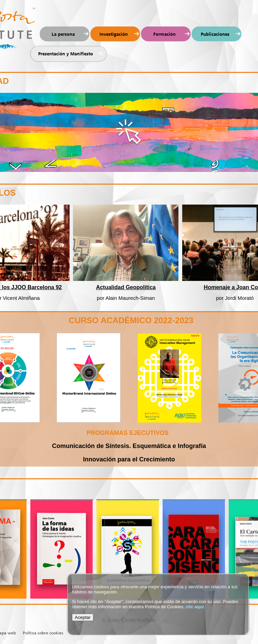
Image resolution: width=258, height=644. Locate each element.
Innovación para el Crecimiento (129, 459)
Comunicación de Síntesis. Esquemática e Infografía (129, 446)
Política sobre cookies (43, 633)
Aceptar (83, 617)
